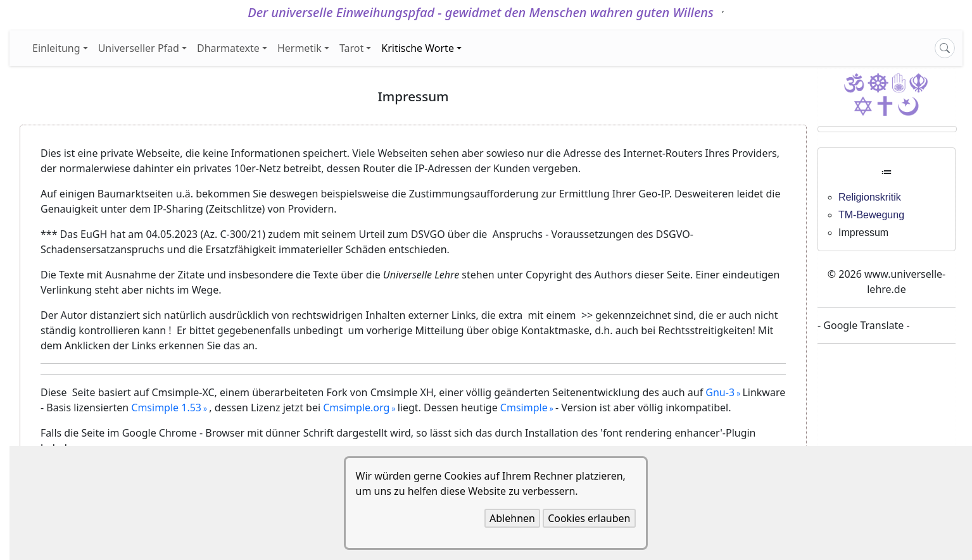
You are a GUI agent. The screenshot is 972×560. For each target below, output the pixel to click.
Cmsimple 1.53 (166, 408)
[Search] (945, 48)
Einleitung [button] (56, 48)
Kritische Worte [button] (418, 48)
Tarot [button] (351, 48)
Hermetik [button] (300, 48)
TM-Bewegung (871, 215)
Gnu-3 (720, 392)
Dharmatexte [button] (228, 48)
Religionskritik (870, 197)
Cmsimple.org (356, 408)
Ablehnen (512, 518)
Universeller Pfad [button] (139, 48)
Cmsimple (524, 408)
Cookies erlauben (589, 518)
